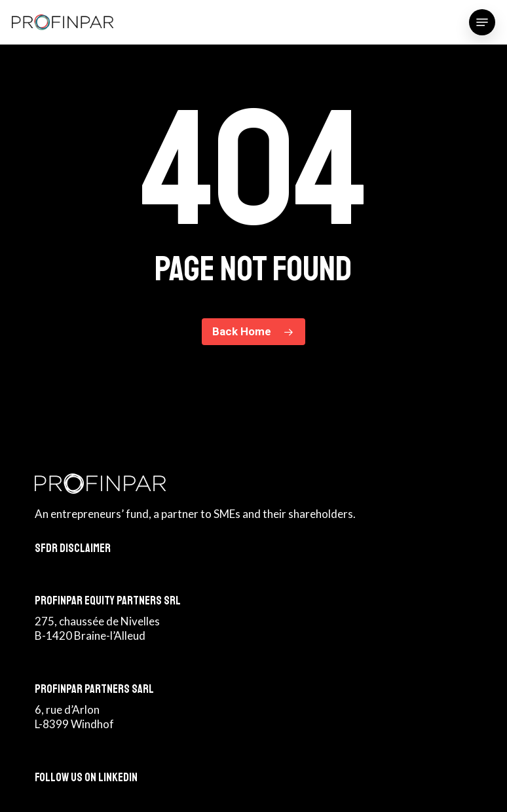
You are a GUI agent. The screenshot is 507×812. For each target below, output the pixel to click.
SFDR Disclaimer (73, 548)
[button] (482, 22)
